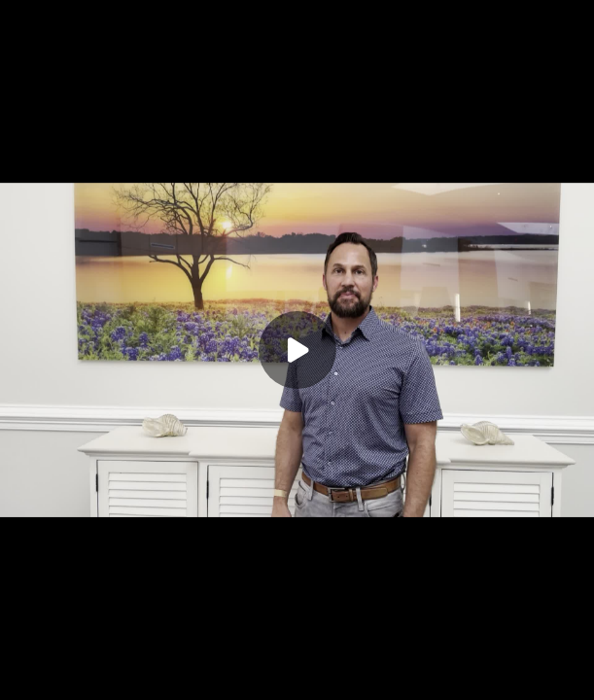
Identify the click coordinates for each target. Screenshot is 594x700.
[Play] (297, 350)
